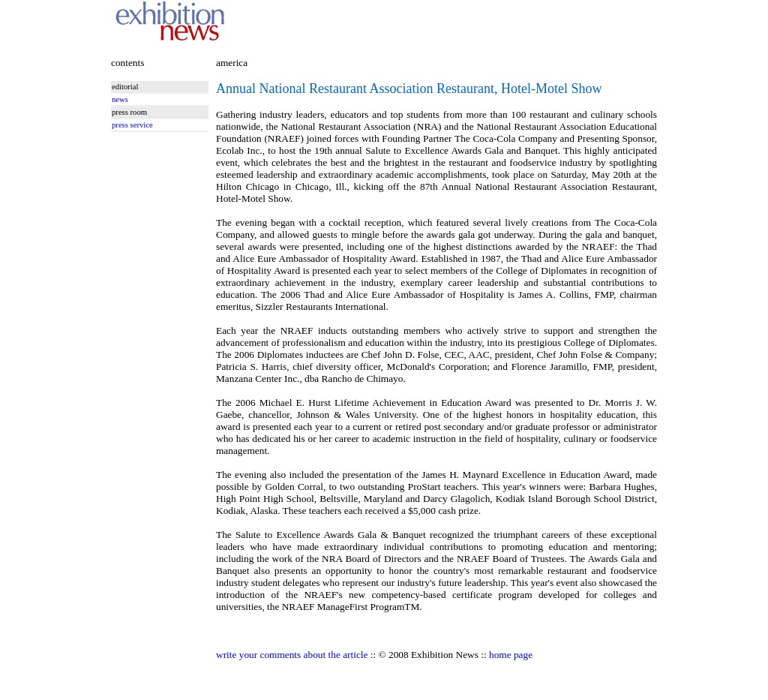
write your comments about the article (292, 655)
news (120, 99)
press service (132, 125)
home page (511, 655)
